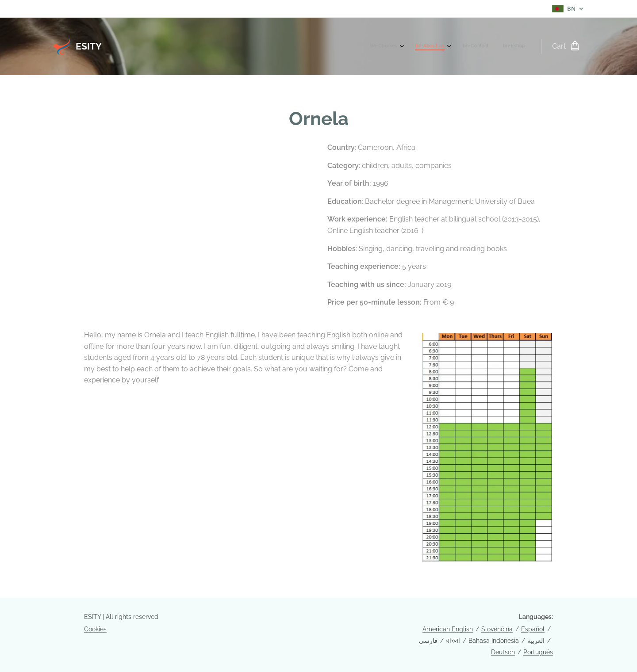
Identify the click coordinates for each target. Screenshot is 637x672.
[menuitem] (478, 46)
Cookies (95, 629)
